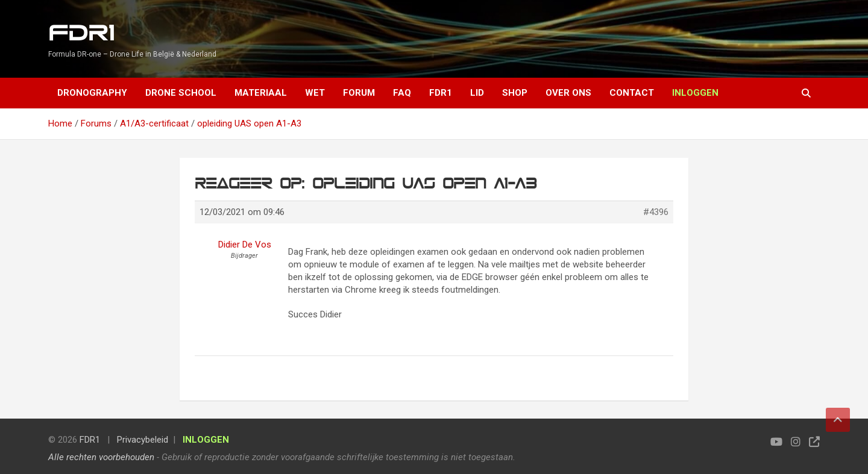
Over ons (568, 93)
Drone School (181, 93)
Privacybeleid (143, 440)
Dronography (92, 93)
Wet (315, 93)
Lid (477, 93)
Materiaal (261, 93)
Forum (359, 93)
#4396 (656, 212)
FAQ (402, 93)
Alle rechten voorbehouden (101, 457)
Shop (515, 93)
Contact (632, 93)
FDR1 (81, 33)
